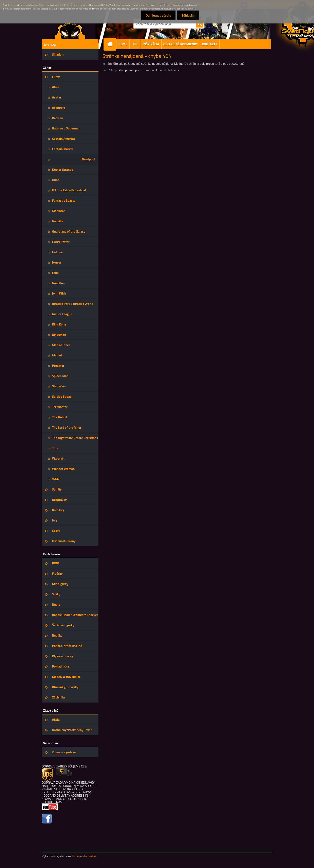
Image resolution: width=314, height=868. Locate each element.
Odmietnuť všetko (156, 15)
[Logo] (70, 29)
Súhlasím (187, 15)
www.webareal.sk (84, 856)
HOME (123, 44)
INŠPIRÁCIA (151, 44)
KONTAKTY (210, 44)
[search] (200, 24)
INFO (135, 44)
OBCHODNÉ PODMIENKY (181, 44)
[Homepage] (112, 44)
